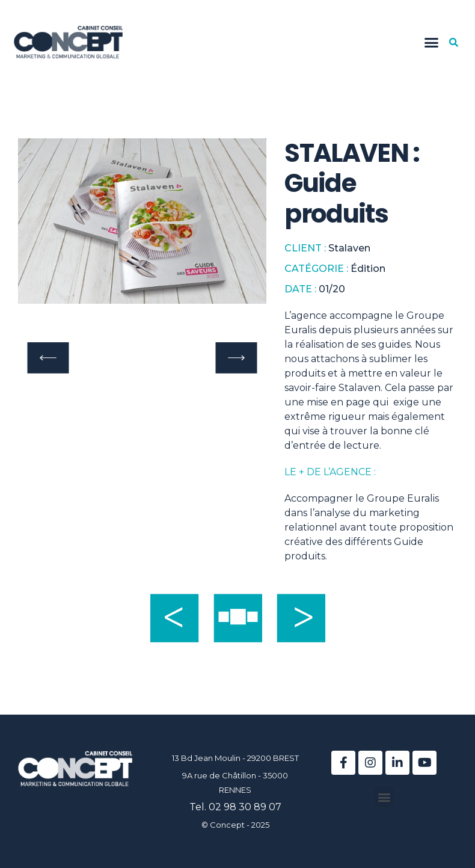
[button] (431, 42)
